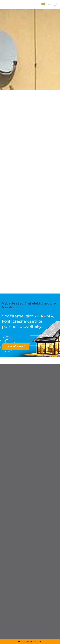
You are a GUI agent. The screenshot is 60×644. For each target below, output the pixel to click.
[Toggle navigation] (43, 5)
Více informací (16, 346)
